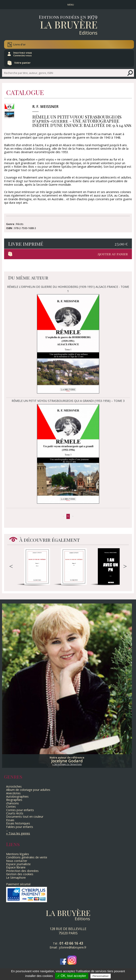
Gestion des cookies (20, 874)
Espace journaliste (18, 864)
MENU (71, 5)
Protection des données (22, 871)
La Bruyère (69, 24)
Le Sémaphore (16, 878)
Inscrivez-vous (23, 54)
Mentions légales (18, 854)
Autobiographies (17, 796)
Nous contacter (17, 861)
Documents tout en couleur (25, 817)
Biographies (14, 800)
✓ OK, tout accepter (72, 976)
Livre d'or (20, 44)
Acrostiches (14, 786)
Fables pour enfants (20, 827)
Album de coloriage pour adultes (28, 790)
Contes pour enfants (20, 810)
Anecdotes (13, 793)
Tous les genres (19, 833)
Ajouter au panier (113, 254)
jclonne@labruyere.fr (73, 947)
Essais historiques (18, 823)
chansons (12, 803)
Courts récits (15, 813)
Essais (10, 820)
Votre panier (22, 63)
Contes (11, 806)
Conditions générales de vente (27, 857)
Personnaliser (101, 976)
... (7, 830)
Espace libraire (16, 867)
